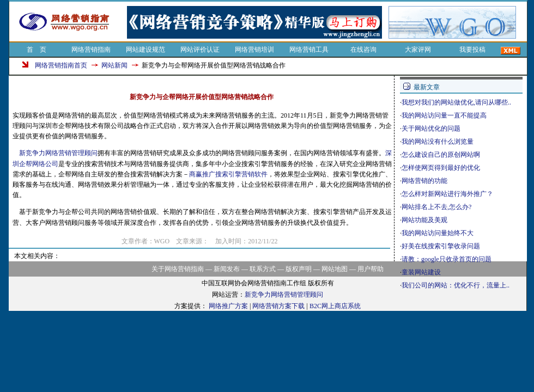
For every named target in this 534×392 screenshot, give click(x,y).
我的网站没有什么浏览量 (438, 142)
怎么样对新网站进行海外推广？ (447, 194)
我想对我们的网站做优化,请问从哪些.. (456, 102)
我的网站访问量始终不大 (438, 233)
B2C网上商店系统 (335, 306)
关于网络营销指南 (178, 269)
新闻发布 (227, 269)
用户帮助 (371, 269)
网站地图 (335, 269)
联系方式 (263, 269)
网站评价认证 (200, 50)
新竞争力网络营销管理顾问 (58, 153)
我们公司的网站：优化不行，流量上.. (456, 285)
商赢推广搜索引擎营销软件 (228, 174)
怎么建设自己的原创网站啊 (441, 155)
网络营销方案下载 (278, 306)
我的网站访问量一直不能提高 (444, 115)
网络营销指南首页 (61, 65)
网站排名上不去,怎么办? (436, 207)
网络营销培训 (254, 50)
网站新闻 (114, 65)
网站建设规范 (145, 50)
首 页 (37, 50)
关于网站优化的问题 (431, 128)
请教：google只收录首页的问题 (447, 259)
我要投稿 (472, 50)
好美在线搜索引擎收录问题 (441, 246)
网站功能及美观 (424, 220)
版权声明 (299, 269)
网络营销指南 (91, 50)
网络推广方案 (228, 306)
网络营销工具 (309, 50)
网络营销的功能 (424, 181)
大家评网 (418, 50)
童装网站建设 (421, 272)
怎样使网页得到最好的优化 (441, 168)
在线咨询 (363, 50)
